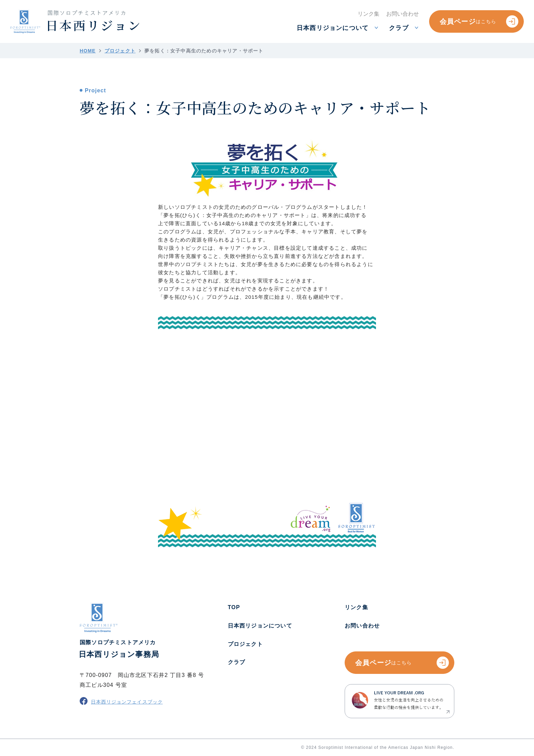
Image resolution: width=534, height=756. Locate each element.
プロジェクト (120, 51)
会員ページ (479, 21)
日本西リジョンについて (260, 626)
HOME (88, 51)
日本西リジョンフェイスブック (121, 701)
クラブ (237, 662)
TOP (234, 607)
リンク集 (356, 607)
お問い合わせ (362, 626)
